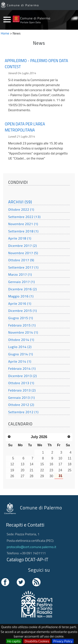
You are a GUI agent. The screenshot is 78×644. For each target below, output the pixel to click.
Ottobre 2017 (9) (21, 260)
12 (12, 464)
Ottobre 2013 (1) (21, 383)
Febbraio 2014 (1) (22, 369)
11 (70, 458)
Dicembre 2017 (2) (22, 246)
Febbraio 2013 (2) (22, 390)
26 (12, 476)
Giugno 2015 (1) (20, 318)
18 (70, 464)
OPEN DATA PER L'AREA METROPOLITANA (25, 127)
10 (60, 458)
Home (5, 33)
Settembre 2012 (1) (23, 412)
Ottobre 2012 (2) (21, 405)
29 (42, 476)
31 (61, 476)
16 (51, 464)
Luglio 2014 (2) (20, 347)
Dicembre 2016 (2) (22, 289)
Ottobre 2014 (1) (21, 340)
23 (51, 470)
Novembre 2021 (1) (23, 224)
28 (32, 476)
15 (42, 464)
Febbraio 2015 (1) (22, 325)
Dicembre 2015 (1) (22, 311)
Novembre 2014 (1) (23, 332)
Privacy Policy (63, 641)
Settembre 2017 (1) (23, 267)
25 (70, 470)
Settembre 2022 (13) (24, 217)
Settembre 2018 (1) (23, 231)
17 (60, 464)
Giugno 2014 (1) (20, 354)
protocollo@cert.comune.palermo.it (31, 547)
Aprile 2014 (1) (20, 361)
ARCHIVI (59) (20, 202)
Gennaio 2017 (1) (21, 282)
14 (32, 464)
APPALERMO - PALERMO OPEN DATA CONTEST (36, 64)
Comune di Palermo (23, 5)
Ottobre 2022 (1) (21, 209)
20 (23, 470)
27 (23, 476)
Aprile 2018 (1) (20, 238)
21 (32, 470)
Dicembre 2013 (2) (22, 376)
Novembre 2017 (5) (23, 253)
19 (12, 470)
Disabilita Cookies (37, 641)
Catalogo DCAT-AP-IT (27, 560)
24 (60, 470)
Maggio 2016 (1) (21, 296)
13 (23, 464)
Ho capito (14, 641)
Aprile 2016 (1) (20, 304)
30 (51, 476)
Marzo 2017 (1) (20, 274)
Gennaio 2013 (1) (21, 398)
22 (42, 470)
